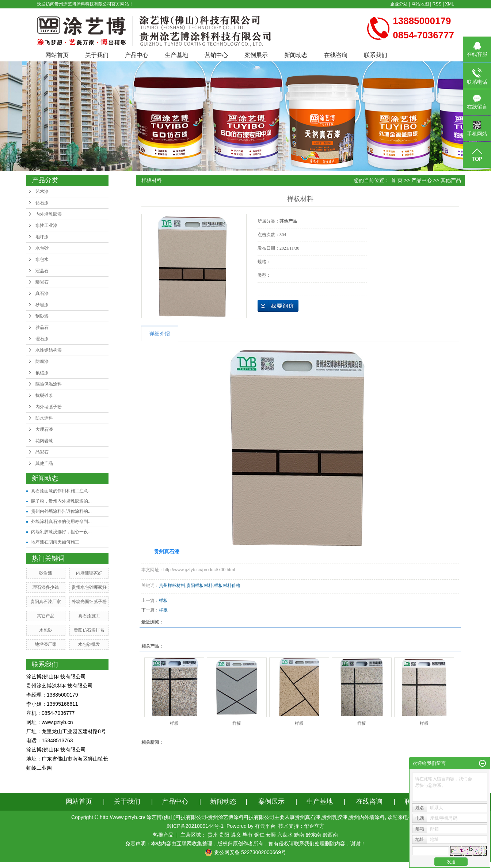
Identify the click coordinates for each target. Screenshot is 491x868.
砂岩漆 (42, 305)
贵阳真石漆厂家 (46, 602)
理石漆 (42, 339)
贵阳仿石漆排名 (89, 630)
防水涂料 (44, 418)
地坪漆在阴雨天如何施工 (55, 542)
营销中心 (216, 55)
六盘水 (285, 835)
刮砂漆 (42, 316)
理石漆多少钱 (46, 587)
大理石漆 (44, 429)
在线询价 (278, 306)
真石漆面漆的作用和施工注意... (61, 491)
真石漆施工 (89, 616)
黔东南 (313, 835)
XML (450, 4)
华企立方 (314, 826)
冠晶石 (42, 271)
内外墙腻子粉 (49, 407)
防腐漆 (42, 361)
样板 (163, 600)
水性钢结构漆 (49, 350)
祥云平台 (265, 826)
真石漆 (42, 293)
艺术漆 (42, 192)
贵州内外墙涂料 (367, 817)
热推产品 (163, 835)
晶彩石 (42, 452)
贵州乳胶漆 (335, 817)
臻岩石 (42, 282)
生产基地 (176, 55)
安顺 (271, 835)
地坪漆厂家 (46, 644)
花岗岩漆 (44, 441)
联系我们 (376, 55)
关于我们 (97, 55)
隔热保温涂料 (49, 384)
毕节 (248, 835)
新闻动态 (296, 55)
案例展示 (256, 55)
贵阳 (224, 835)
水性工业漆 (46, 225)
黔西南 (330, 835)
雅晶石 (42, 327)
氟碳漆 (42, 373)
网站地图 (420, 4)
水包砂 (42, 248)
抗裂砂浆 (44, 395)
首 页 (397, 180)
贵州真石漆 (308, 817)
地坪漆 (42, 237)
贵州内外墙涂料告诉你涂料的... (61, 511)
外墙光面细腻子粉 (89, 602)
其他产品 (44, 463)
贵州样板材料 (172, 585)
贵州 (213, 835)
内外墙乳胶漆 (49, 214)
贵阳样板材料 (199, 585)
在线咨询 (336, 55)
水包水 (42, 259)
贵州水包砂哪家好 (89, 587)
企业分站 (399, 4)
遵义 (236, 835)
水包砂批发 (89, 644)
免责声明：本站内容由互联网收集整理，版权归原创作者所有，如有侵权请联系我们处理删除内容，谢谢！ (245, 844)
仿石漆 (42, 203)
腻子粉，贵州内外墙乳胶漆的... (61, 501)
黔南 (299, 835)
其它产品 (46, 616)
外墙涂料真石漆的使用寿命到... (61, 522)
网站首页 (57, 55)
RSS (437, 4)
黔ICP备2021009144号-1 (195, 826)
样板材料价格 (227, 585)
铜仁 (259, 835)
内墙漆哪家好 (89, 573)
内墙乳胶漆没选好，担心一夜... (61, 532)
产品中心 (137, 55)
